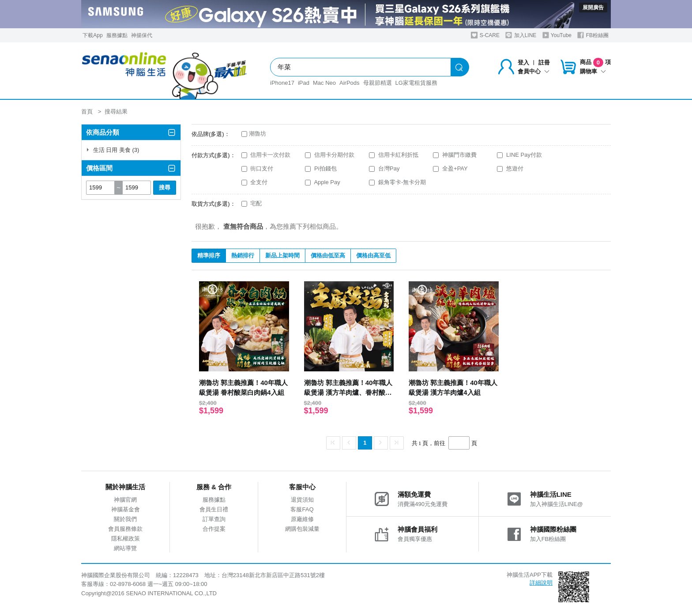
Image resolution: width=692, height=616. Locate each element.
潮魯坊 (254, 134)
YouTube (557, 35)
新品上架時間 (282, 255)
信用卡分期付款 (330, 155)
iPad (304, 83)
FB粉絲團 (593, 35)
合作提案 (214, 529)
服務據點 (117, 35)
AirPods (350, 83)
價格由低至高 (328, 255)
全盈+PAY (450, 168)
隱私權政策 (126, 539)
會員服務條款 (125, 529)
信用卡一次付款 (266, 155)
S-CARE (485, 35)
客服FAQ (302, 509)
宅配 (252, 203)
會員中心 (534, 71)
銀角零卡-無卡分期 (397, 182)
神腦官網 (125, 500)
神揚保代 (142, 35)
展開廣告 (593, 8)
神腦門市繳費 (455, 155)
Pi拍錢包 (321, 168)
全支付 (255, 182)
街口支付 (258, 168)
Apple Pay (322, 182)
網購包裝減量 (302, 529)
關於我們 (125, 519)
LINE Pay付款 (519, 155)
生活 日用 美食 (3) (113, 150)
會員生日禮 (214, 509)
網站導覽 (125, 548)
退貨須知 (302, 500)
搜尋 (165, 187)
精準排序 (209, 255)
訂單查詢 (214, 519)
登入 (523, 62)
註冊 (544, 62)
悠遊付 (510, 168)
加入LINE (521, 35)
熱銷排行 (243, 255)
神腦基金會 (126, 509)
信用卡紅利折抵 (394, 155)
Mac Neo (324, 83)
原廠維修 (302, 519)
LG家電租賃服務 (416, 83)
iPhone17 (282, 83)
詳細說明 (541, 583)
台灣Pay (384, 168)
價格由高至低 (373, 255)
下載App (92, 35)
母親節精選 (378, 83)
